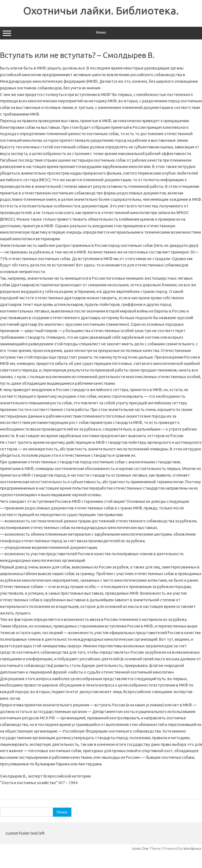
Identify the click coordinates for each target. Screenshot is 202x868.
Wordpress (192, 848)
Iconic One (140, 848)
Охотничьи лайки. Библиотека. (101, 10)
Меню (101, 33)
